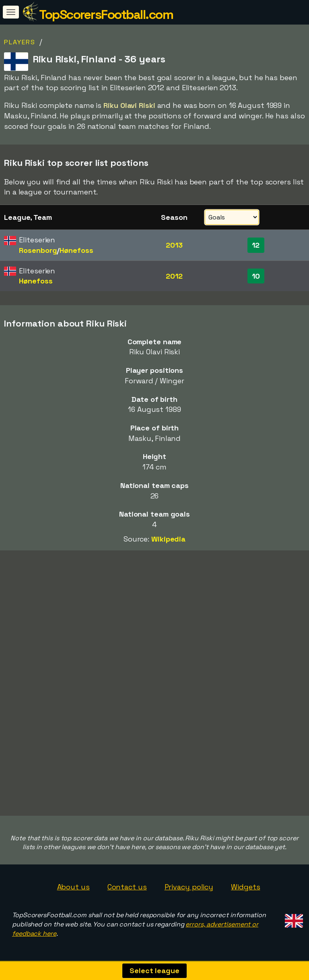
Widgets (245, 887)
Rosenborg (38, 250)
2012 (174, 276)
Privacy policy (189, 887)
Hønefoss (76, 250)
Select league (154, 971)
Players (20, 42)
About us (73, 887)
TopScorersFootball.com (106, 14)
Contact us (127, 887)
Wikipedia (168, 539)
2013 (174, 245)
